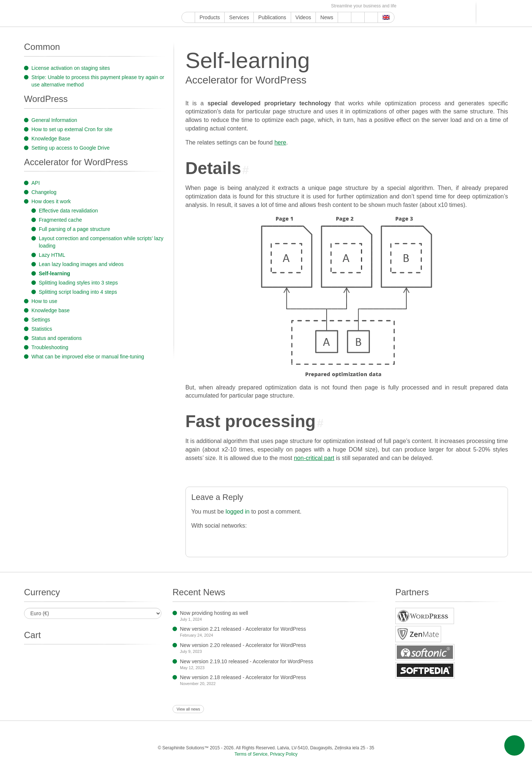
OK (305, 6)
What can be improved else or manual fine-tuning (88, 357)
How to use (44, 301)
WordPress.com (262, 6)
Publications (272, 17)
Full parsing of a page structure (74, 229)
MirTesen (296, 6)
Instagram (220, 6)
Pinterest (245, 6)
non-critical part (314, 458)
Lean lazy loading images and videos (81, 264)
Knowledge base (51, 310)
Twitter (211, 6)
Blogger (271, 6)
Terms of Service (251, 754)
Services (239, 17)
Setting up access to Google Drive (71, 148)
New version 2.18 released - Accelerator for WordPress (243, 677)
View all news (188, 709)
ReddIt (228, 6)
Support (345, 17)
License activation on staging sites (71, 68)
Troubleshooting (50, 347)
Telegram (279, 6)
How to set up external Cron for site (72, 129)
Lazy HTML (52, 255)
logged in (237, 512)
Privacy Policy (284, 754)
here (280, 142)
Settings (41, 320)
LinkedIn (237, 6)
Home (188, 17)
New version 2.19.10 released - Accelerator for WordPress (247, 661)
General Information (54, 120)
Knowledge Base (51, 139)
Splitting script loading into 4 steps (78, 292)
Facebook (203, 6)
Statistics (42, 329)
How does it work (51, 201)
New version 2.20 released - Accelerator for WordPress (243, 645)
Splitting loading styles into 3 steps (78, 283)
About (358, 17)
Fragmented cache (60, 220)
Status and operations (57, 338)
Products (210, 17)
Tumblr (254, 6)
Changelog (44, 192)
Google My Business (186, 6)
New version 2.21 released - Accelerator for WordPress (243, 629)
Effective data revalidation (68, 211)
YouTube (194, 6)
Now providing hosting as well (214, 613)
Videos (303, 17)
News (327, 17)
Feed (313, 6)
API (36, 183)
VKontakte (288, 6)
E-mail (322, 6)
